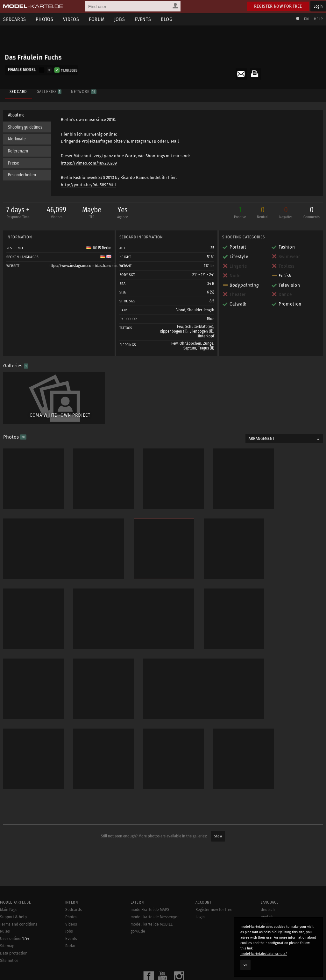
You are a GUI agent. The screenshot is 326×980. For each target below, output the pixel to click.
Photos (45, 19)
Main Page (9, 910)
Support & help (13, 917)
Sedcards (74, 910)
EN (306, 19)
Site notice (9, 961)
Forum (97, 19)
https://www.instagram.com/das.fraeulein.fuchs (88, 266)
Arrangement (262, 439)
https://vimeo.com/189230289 (89, 163)
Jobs (120, 19)
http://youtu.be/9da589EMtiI (88, 185)
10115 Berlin (99, 248)
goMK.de (138, 931)
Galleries (49, 92)
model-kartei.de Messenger (155, 917)
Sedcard (18, 92)
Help (318, 19)
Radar (71, 946)
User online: (15, 939)
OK (245, 965)
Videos (71, 19)
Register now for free (278, 6)
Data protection (14, 953)
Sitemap (7, 946)
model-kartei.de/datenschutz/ (264, 954)
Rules (5, 931)
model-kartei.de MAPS (150, 910)
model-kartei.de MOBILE (152, 924)
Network (84, 92)
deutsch (268, 910)
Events (143, 19)
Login (318, 6)
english (267, 917)
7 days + (18, 213)
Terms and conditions (19, 924)
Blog (167, 19)
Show (218, 836)
